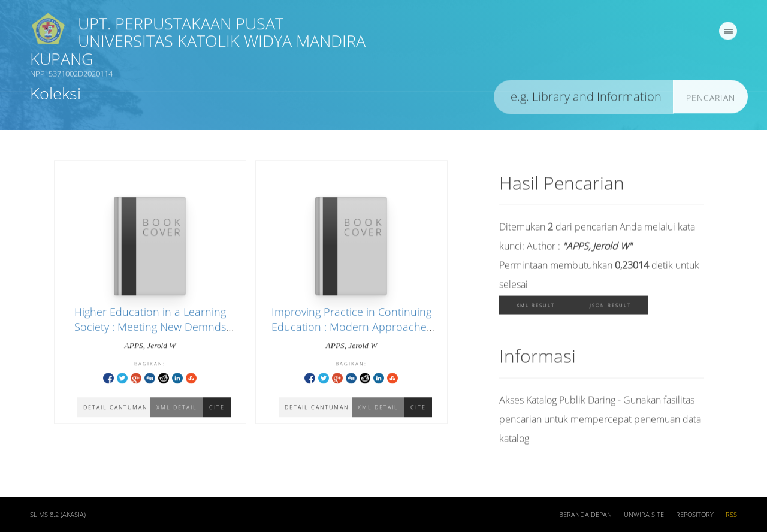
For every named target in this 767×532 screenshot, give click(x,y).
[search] (584, 99)
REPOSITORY (695, 516)
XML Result (536, 307)
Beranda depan (585, 516)
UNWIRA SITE (644, 516)
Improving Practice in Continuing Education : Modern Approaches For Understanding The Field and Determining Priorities (351, 335)
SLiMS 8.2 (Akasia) (58, 516)
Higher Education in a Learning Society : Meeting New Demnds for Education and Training (150, 328)
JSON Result (610, 307)
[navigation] (728, 33)
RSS (731, 516)
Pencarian (711, 100)
